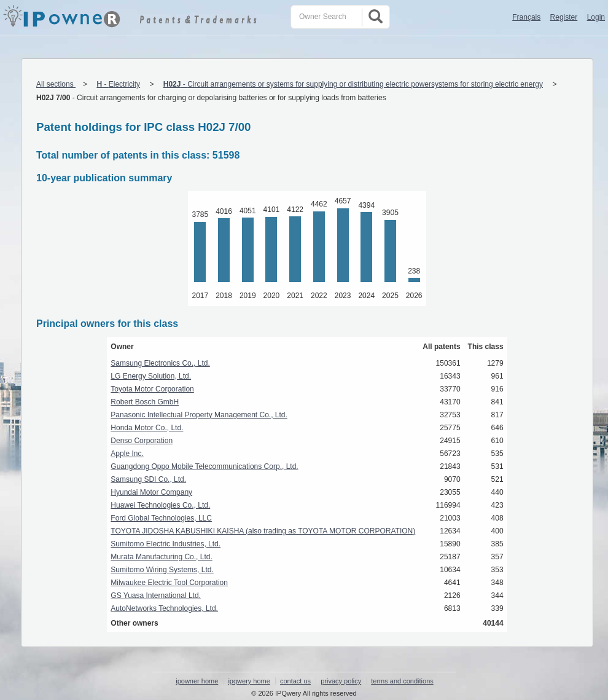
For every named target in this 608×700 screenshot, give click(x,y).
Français (526, 17)
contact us (295, 681)
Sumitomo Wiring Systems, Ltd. (162, 570)
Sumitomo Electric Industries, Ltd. (166, 544)
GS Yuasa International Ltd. (156, 596)
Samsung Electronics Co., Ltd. (160, 363)
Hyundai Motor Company (151, 492)
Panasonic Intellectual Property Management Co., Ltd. (199, 415)
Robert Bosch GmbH (145, 402)
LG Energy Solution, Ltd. (151, 376)
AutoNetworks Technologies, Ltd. (164, 608)
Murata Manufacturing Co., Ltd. (161, 557)
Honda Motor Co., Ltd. (147, 428)
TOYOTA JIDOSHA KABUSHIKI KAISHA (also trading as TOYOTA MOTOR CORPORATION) (263, 531)
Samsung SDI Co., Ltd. (148, 479)
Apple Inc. (127, 454)
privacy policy (341, 681)
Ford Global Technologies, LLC (161, 518)
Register (564, 17)
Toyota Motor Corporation (152, 389)
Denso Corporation (142, 441)
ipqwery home (249, 681)
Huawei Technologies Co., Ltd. (160, 505)
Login (596, 17)
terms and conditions (402, 681)
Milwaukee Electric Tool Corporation (169, 583)
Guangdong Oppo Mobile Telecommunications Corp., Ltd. (204, 466)
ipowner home (197, 681)
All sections (56, 84)
